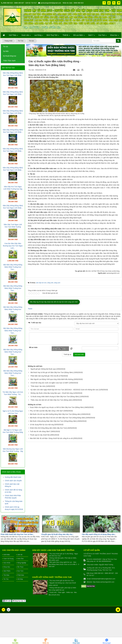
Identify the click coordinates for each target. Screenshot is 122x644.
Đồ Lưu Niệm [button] (79, 36)
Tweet (30, 370)
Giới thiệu (7, 555)
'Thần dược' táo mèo (38, 448)
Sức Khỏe (7, 563)
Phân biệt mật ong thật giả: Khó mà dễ (44, 438)
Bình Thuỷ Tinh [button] (53, 36)
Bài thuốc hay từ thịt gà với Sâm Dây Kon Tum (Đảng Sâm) (52, 434)
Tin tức (6, 47)
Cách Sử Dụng (8, 559)
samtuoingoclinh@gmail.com (51, 3)
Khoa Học (7, 567)
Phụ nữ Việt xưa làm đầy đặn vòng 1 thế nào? (47, 472)
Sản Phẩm (7, 571)
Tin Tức (6, 579)
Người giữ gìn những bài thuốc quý (43, 431)
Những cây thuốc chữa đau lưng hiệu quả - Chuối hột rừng (52, 455)
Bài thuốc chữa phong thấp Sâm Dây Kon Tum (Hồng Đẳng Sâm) (53, 483)
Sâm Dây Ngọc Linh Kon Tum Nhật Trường (53, 550)
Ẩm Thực (20, 567)
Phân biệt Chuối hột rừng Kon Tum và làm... (17, 534)
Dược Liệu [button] (26, 36)
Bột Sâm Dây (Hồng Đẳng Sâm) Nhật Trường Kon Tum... (13, 267)
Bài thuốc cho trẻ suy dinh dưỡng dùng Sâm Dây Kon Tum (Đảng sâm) (55, 476)
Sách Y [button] (92, 36)
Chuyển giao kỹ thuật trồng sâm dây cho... (57, 534)
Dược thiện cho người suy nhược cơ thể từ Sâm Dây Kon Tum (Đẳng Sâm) (57, 469)
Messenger (107, 643)
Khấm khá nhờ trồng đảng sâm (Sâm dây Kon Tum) (49, 490)
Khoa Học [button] (115, 36)
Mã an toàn (33, 409)
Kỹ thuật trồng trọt (10, 56)
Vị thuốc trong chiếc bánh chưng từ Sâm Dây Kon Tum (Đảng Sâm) (55, 458)
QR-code (7, 601)
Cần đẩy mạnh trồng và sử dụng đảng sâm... (99, 534)
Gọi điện (15, 643)
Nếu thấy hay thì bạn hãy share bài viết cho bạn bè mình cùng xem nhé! (54, 364)
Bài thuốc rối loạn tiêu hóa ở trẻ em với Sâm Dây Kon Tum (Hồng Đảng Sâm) (58, 479)
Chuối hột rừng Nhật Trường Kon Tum (52, 577)
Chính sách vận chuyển (13, 481)
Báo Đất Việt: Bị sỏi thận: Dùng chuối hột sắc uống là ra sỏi (51, 500)
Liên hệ (20, 555)
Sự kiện (6, 51)
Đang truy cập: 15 (19, 601)
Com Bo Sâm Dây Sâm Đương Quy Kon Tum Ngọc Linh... (13, 246)
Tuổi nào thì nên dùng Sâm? (40, 493)
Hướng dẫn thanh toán (13, 477)
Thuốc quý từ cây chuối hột (40, 497)
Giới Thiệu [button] (13, 36)
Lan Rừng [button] (39, 36)
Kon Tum (20, 571)
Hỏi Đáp (20, 579)
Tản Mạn (6, 575)
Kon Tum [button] (103, 36)
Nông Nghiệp (22, 563)
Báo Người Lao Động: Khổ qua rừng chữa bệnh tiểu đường (52, 441)
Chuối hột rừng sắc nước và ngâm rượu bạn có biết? (50, 444)
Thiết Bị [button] (66, 36)
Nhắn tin (46, 643)
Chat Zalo (76, 643)
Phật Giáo (21, 575)
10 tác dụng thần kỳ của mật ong (42, 486)
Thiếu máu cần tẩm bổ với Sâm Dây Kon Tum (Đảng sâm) (51, 462)
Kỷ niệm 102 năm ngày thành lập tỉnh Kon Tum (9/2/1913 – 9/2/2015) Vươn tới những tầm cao (64, 451)
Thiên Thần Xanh (9, 61)
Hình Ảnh (21, 559)
